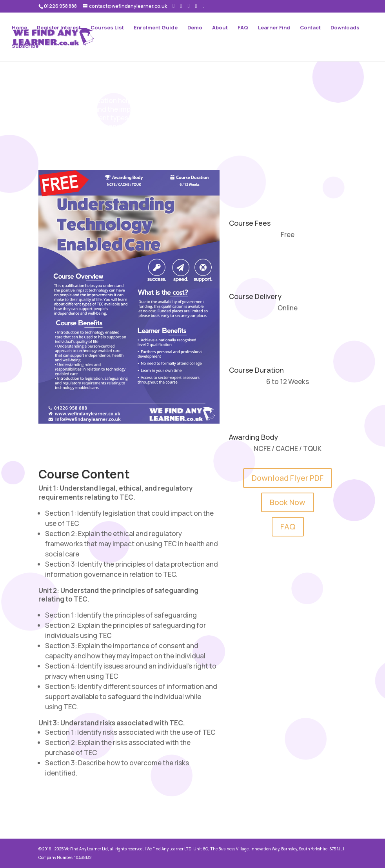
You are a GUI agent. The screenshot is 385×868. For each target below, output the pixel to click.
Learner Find (274, 28)
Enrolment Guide (156, 28)
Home (19, 28)
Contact (310, 28)
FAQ (243, 28)
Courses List (107, 28)
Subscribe (25, 46)
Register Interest (59, 28)
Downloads (345, 28)
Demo (195, 28)
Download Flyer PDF (288, 478)
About (220, 28)
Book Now (288, 502)
